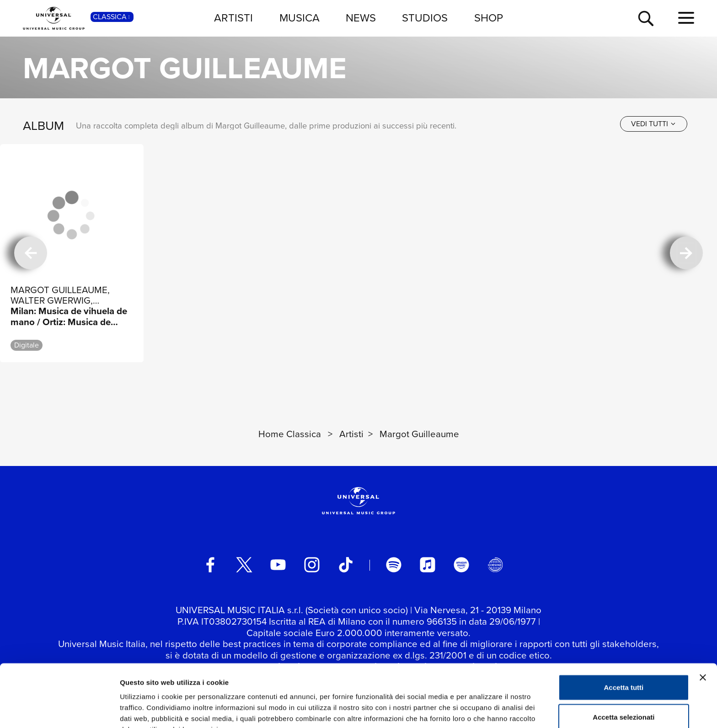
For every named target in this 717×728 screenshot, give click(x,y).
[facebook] (210, 565)
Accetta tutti (624, 638)
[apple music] (428, 565)
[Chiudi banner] (703, 628)
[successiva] (686, 253)
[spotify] (394, 565)
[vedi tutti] (654, 124)
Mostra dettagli (481, 710)
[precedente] (31, 253)
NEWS (361, 18)
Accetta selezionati (623, 668)
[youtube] (278, 565)
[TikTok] (346, 565)
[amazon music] (461, 565)
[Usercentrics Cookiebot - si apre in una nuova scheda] (59, 710)
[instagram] (312, 565)
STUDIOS (425, 18)
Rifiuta (624, 698)
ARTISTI (233, 18)
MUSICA (300, 18)
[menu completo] (686, 18)
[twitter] (244, 565)
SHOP (489, 18)
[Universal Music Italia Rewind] (495, 565)
